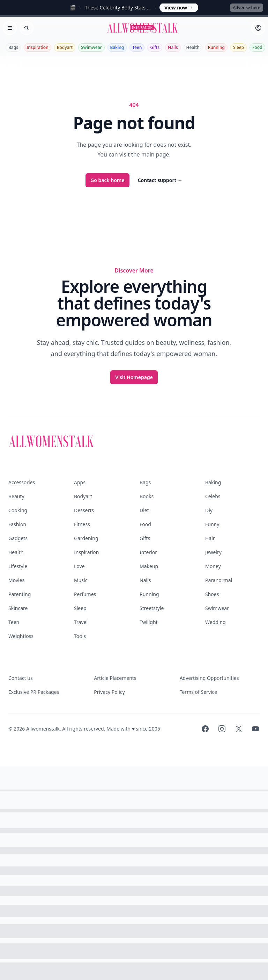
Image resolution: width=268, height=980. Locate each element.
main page (155, 154)
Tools (80, 636)
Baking (117, 47)
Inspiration (38, 47)
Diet (144, 510)
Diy (209, 510)
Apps (80, 482)
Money (213, 566)
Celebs (213, 496)
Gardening (86, 538)
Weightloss (21, 636)
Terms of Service (199, 692)
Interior (148, 552)
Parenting (20, 594)
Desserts (84, 510)
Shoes (212, 594)
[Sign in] (258, 28)
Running (216, 47)
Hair (210, 538)
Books (147, 496)
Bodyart (65, 47)
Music (81, 580)
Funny (212, 524)
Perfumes (85, 594)
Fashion (17, 524)
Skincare (18, 608)
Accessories (22, 482)
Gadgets (18, 538)
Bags (13, 47)
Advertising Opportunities (209, 678)
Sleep (239, 47)
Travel (81, 622)
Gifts (155, 47)
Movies (16, 580)
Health (193, 47)
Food (257, 47)
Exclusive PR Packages (34, 692)
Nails (173, 47)
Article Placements (115, 678)
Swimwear (91, 47)
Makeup (149, 566)
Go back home (107, 180)
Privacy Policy (109, 692)
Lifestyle (18, 566)
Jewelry (213, 552)
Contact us (21, 678)
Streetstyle (152, 608)
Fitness (82, 524)
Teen (137, 47)
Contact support (160, 180)
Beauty (16, 496)
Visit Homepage (134, 377)
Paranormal (219, 580)
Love (79, 566)
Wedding (215, 622)
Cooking (18, 510)
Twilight (149, 622)
